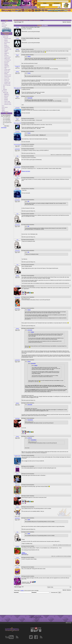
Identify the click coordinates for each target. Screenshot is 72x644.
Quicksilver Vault (8, 75)
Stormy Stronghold (6, 46)
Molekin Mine (7, 71)
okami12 (17, 467)
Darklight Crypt (7, 82)
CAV (17, 156)
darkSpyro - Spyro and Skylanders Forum (21, 20)
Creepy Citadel (7, 69)
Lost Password (57, 3)
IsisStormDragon (17, 167)
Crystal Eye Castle (7, 54)
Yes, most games (7, 119)
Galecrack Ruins (8, 103)
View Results (4, 128)
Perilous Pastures (6, 40)
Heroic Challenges (7, 85)
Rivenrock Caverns (6, 97)
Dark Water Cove (8, 49)
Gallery (3, 110)
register (22, 590)
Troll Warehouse (8, 60)
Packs (3, 106)
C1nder (17, 558)
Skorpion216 (17, 66)
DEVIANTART (24, 554)
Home (4, 7)
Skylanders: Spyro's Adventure (7, 33)
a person (17, 567)
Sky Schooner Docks (7, 43)
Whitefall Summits (6, 99)
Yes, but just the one (7, 123)
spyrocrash (17, 485)
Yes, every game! (7, 118)
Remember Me (42, 7)
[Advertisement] (36, 16)
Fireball (17, 27)
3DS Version (4, 91)
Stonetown (6, 56)
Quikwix (17, 50)
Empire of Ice (7, 79)
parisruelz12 (17, 149)
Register (45, 3)
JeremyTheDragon (17, 145)
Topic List (64, 22)
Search (3, 24)
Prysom (17, 55)
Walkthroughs (12, 7)
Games (19, 7)
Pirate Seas (7, 81)
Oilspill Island (7, 48)
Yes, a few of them (7, 121)
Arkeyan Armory (7, 76)
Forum (32, 7)
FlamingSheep (17, 297)
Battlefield (6, 63)
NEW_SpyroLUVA (17, 88)
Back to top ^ (69, 623)
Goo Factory (7, 61)
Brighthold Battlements (7, 94)
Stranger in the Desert (26, 171)
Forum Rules (4, 25)
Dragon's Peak (7, 84)
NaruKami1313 (17, 576)
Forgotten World (17, 456)
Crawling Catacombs (7, 65)
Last (20, 22)
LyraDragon (17, 286)
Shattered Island (8, 38)
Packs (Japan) (5, 107)
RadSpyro (17, 546)
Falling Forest (7, 59)
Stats (4, 88)
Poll (7, 113)
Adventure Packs (8, 104)
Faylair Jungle (7, 101)
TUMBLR (23, 553)
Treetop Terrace (7, 57)
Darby (17, 474)
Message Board (5, 112)
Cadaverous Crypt (7, 67)
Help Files (4, 27)
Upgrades (5, 89)
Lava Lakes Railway (7, 73)
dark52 (17, 507)
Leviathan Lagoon (6, 51)
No (4, 124)
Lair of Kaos (7, 78)
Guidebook (26, 7)
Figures (3, 109)
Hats (4, 87)
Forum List (4, 22)
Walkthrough (6, 37)
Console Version (5, 36)
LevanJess (17, 108)
